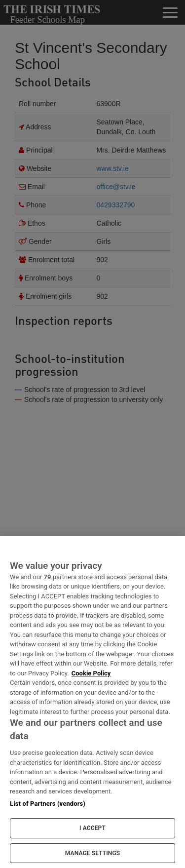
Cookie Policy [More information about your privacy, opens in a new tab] (91, 673)
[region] (92, 702)
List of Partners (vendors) (48, 804)
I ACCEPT (92, 828)
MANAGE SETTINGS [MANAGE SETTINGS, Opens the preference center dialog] (92, 853)
